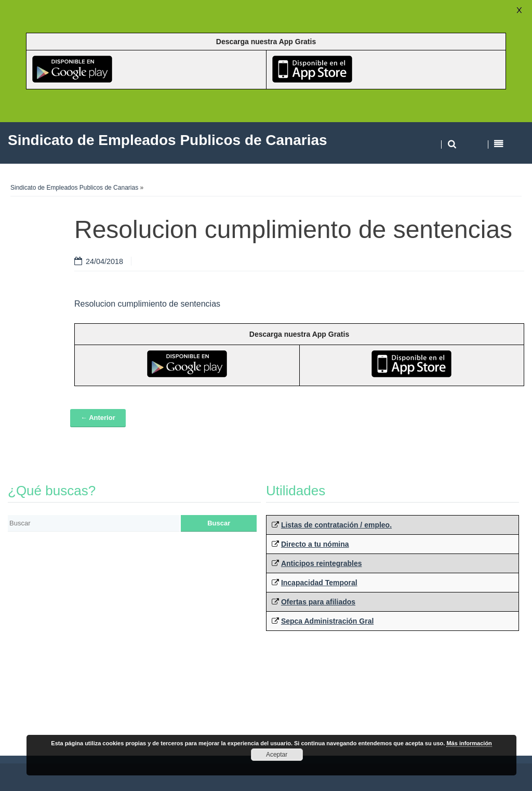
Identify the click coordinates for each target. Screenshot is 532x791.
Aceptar (277, 755)
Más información (469, 743)
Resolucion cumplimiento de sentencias (147, 304)
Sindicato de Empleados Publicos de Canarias (74, 188)
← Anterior (98, 418)
